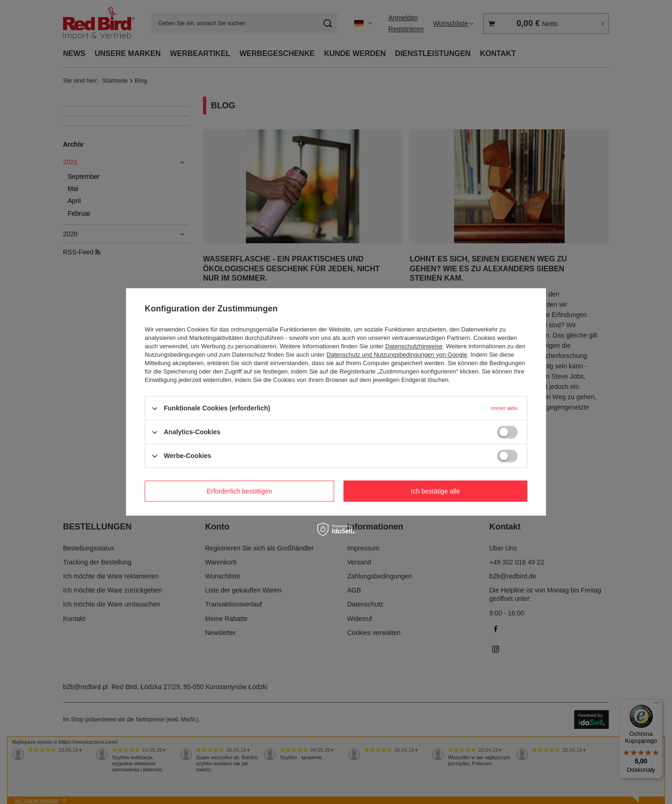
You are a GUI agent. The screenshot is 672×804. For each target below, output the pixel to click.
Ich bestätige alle (435, 491)
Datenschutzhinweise (414, 346)
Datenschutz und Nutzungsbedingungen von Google (397, 355)
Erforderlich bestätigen (239, 491)
